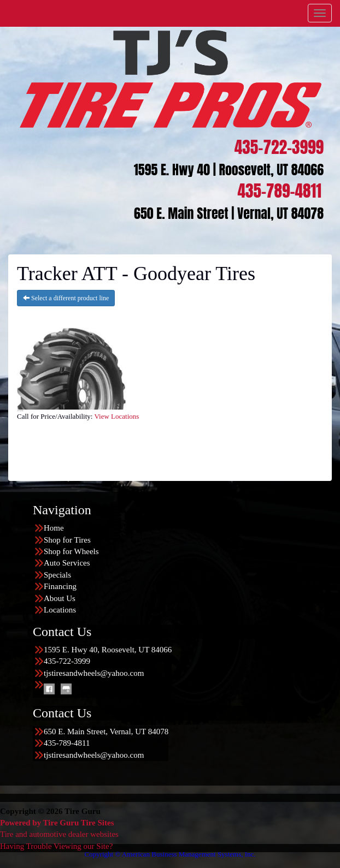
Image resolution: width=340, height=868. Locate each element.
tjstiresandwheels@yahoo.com (94, 673)
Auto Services (67, 563)
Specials (57, 575)
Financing (60, 586)
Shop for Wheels (71, 551)
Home (54, 528)
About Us (60, 598)
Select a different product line (66, 298)
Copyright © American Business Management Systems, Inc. (170, 854)
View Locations (116, 416)
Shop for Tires (67, 540)
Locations (60, 610)
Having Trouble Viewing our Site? (56, 846)
